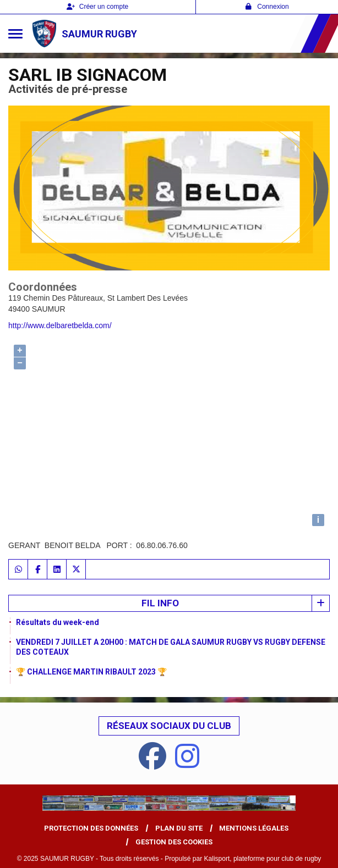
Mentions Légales (254, 828)
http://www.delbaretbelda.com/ (60, 325)
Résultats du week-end (58, 622)
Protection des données (91, 828)
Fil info (160, 603)
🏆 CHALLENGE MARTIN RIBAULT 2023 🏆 (91, 672)
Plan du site (179, 828)
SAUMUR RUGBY (99, 34)
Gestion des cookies (174, 842)
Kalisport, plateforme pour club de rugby (263, 859)
